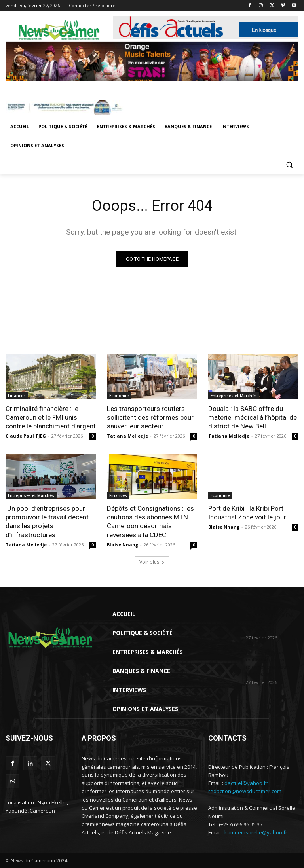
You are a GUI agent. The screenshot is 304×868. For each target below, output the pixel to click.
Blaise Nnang (123, 544)
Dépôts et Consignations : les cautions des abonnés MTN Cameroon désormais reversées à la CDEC (150, 521)
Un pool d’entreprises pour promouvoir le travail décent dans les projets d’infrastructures (47, 521)
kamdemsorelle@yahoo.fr (256, 832)
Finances (17, 396)
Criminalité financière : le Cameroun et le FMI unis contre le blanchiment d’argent (51, 417)
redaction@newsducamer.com (245, 791)
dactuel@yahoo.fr (246, 783)
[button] (289, 165)
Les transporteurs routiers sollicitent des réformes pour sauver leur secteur (150, 417)
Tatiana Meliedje (127, 436)
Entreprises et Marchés (234, 396)
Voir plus (152, 562)
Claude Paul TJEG (26, 436)
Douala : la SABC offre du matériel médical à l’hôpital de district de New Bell (253, 417)
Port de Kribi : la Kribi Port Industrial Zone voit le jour (247, 513)
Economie (119, 396)
